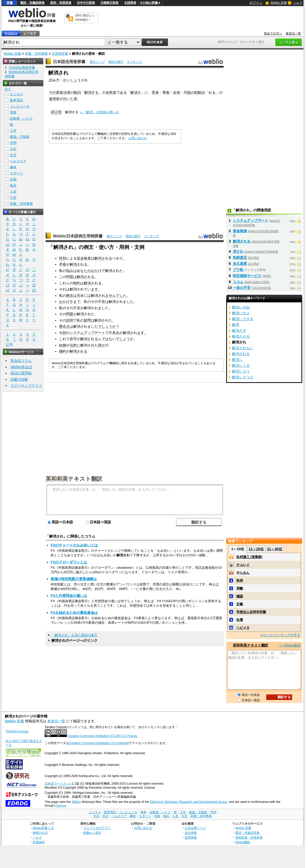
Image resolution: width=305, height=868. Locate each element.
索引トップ (97, 62)
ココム (238, 282)
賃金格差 (84, 258)
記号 (9, 345)
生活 (13, 155)
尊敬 (166, 93)
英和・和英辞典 (61, 3)
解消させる (241, 336)
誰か (102, 345)
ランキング (134, 62)
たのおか (91, 271)
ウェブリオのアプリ (97, 828)
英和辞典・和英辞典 (249, 837)
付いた (68, 99)
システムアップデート (87, 333)
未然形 (111, 93)
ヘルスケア (18, 161)
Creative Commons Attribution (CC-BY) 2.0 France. (103, 736)
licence (61, 806)
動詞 (77, 93)
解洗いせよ (241, 313)
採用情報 (191, 837)
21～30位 (274, 549)
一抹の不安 (242, 288)
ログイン (256, 3)
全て (8, 89)
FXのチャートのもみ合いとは (74, 545)
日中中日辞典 (86, 3)
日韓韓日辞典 (109, 3)
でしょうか (125, 339)
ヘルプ (298, 3)
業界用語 (16, 100)
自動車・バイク (21, 118)
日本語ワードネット (58, 784)
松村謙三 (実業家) (249, 557)
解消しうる (241, 365)
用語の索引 (116, 62)
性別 (63, 258)
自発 (177, 93)
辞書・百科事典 (36, 54)
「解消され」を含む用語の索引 (74, 635)
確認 (240, 596)
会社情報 (191, 833)
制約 (77, 283)
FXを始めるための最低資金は (74, 613)
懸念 (70, 296)
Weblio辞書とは (43, 828)
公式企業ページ (195, 828)
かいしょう (72, 80)
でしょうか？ (109, 326)
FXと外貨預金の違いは (69, 596)
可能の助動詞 (194, 93)
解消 (134, 93)
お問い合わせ (138, 138)
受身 (155, 93)
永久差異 (240, 264)
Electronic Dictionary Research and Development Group (188, 802)
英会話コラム (21, 361)
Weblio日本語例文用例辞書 (78, 236)
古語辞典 (130, 3)
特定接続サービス (247, 276)
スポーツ (16, 173)
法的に (75, 345)
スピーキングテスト (26, 385)
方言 (13, 198)
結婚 (63, 345)
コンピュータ (20, 106)
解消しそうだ (243, 377)
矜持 (240, 580)
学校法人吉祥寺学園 (251, 612)
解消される (103, 258)
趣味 (13, 167)
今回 (63, 333)
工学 (13, 131)
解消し (237, 360)
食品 (13, 185)
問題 (70, 277)
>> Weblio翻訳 (290, 645)
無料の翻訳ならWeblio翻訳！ (85, 18)
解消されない (243, 348)
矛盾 (63, 264)
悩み (70, 271)
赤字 (73, 339)
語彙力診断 (19, 379)
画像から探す (92, 833)
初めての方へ (273, 33)
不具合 (114, 333)
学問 (13, 143)
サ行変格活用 (60, 93)
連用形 (54, 99)
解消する (91, 93)
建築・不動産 (20, 137)
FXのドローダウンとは (69, 562)
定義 (240, 604)
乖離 (240, 588)
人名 (13, 191)
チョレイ (243, 565)
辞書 (10, 3)
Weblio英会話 (21, 367)
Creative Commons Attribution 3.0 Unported (99, 743)
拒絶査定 (240, 257)
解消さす (239, 330)
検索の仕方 (40, 833)
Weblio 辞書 (279, 3)
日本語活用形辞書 (69, 62)
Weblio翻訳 (243, 842)
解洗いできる (243, 319)
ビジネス (16, 94)
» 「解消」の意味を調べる (100, 112)
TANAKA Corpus (17, 731)
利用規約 (39, 842)
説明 (70, 320)
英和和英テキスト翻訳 (74, 478)
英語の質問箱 (21, 373)
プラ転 (238, 270)
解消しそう (241, 371)
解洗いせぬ (241, 307)
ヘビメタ (243, 628)
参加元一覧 (293, 33)
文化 (13, 149)
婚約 (63, 351)
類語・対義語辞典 (32, 3)
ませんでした (116, 296)
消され (238, 251)
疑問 (87, 320)
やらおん (243, 573)
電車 (13, 112)
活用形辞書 (60, 54)
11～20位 (256, 549)
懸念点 (64, 326)
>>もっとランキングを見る (280, 635)
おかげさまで (70, 302)
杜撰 (240, 620)
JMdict (76, 802)
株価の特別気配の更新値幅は (74, 579)
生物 (13, 179)
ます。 (96, 289)
